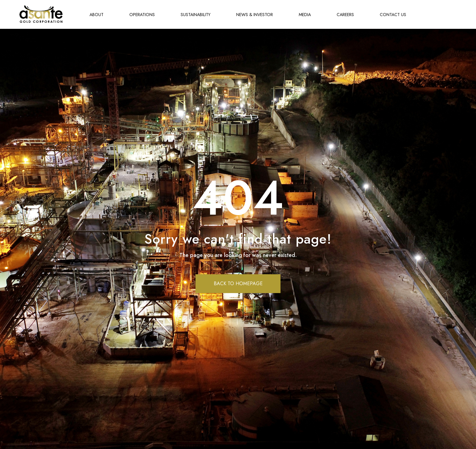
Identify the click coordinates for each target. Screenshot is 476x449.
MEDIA (305, 15)
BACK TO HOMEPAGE (238, 284)
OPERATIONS (142, 15)
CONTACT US (393, 15)
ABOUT (97, 15)
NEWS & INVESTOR (255, 15)
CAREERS (345, 15)
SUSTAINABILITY (195, 15)
